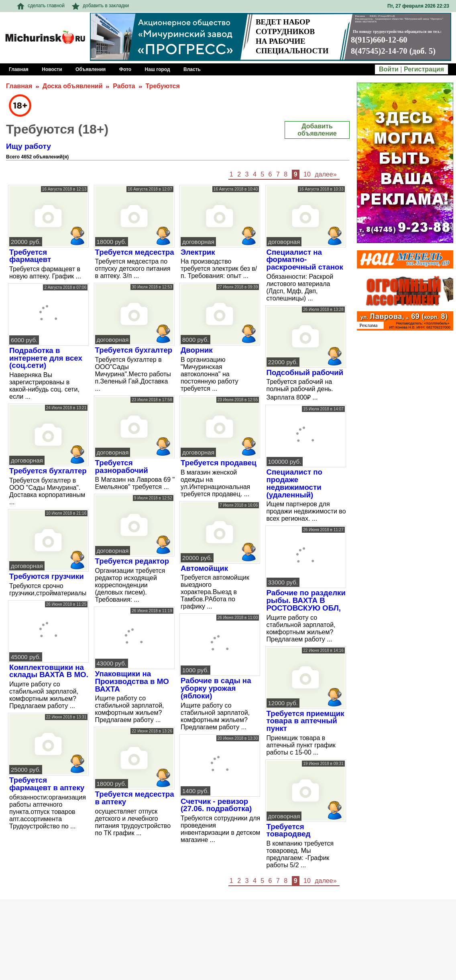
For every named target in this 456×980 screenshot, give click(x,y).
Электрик (198, 252)
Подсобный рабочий (305, 372)
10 (307, 174)
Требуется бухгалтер (48, 471)
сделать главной (41, 6)
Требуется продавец (219, 463)
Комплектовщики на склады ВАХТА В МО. (49, 671)
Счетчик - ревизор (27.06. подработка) (216, 805)
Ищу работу (28, 146)
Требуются (162, 86)
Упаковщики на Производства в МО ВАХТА (132, 681)
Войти (389, 69)
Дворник (197, 350)
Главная (19, 86)
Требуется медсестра (135, 252)
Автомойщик (204, 568)
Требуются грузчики (47, 576)
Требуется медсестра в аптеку (135, 798)
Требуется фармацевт (30, 256)
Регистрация (424, 69)
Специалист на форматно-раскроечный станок (305, 260)
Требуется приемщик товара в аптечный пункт (305, 721)
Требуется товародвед (289, 830)
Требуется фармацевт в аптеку (47, 784)
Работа (124, 86)
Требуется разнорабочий (122, 467)
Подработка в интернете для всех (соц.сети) (46, 358)
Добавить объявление (317, 130)
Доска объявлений (73, 86)
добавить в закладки (100, 6)
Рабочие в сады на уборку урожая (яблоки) (216, 688)
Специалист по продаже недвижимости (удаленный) (294, 483)
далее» (326, 174)
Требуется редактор (132, 561)
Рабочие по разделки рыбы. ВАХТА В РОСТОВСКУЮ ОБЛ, (306, 600)
